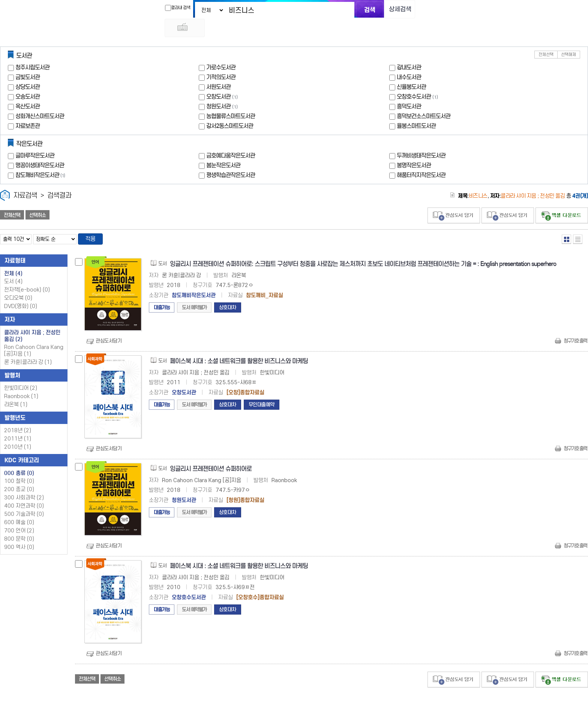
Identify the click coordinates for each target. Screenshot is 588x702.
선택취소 (37, 198)
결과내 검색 (171, 8)
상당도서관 (28, 70)
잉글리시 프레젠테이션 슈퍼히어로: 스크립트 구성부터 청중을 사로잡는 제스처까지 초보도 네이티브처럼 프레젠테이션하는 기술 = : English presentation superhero (363, 247)
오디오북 (18, 282)
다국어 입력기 (420, 10)
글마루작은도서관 (35, 138)
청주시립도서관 (32, 50)
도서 (13, 265)
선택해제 (568, 37)
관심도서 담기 (454, 198)
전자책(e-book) (27, 273)
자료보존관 (28, 109)
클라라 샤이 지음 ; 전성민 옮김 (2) (32, 319)
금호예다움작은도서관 (231, 138)
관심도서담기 (109, 324)
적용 (91, 222)
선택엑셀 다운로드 (562, 198)
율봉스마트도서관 (416, 109)
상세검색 (395, 10)
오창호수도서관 (414, 79)
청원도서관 (218, 89)
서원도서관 (218, 70)
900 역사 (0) (19, 531)
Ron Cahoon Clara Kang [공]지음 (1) (34, 334)
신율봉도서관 (411, 70)
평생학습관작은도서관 (231, 158)
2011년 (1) (18, 422)
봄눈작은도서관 (223, 148)
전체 (13, 257)
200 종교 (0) (19, 473)
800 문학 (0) (19, 522)
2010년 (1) (18, 431)
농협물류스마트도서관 (231, 99)
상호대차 (228, 291)
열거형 (566, 222)
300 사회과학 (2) (24, 481)
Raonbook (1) (21, 380)
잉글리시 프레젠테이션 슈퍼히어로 (211, 452)
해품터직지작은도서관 (421, 158)
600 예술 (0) (19, 506)
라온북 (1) (16, 388)
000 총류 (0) (19, 457)
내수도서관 (409, 60)
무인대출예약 (262, 388)
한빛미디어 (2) (21, 372)
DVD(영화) (21, 290)
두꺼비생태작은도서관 (421, 138)
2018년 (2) (18, 414)
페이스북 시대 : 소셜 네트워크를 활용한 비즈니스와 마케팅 (239, 345)
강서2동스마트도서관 (230, 109)
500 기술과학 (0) (24, 498)
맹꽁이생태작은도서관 (40, 148)
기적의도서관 (221, 60)
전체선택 (546, 37)
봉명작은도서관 (414, 148)
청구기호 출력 (575, 324)
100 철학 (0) (19, 465)
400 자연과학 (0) (24, 489)
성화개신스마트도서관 (40, 99)
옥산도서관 (28, 89)
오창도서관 (218, 79)
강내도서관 (409, 50)
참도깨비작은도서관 (41, 158)
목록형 (578, 222)
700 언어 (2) (19, 514)
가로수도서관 (221, 50)
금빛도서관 (28, 60)
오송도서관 (28, 79)
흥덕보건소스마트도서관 (424, 99)
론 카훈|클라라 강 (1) (28, 346)
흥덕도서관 (409, 89)
